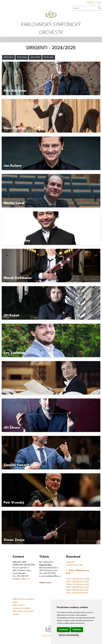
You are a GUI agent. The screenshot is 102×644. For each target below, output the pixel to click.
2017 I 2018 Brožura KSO (77, 593)
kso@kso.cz (25, 579)
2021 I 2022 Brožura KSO (78, 582)
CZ (88, 3)
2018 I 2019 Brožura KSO (77, 590)
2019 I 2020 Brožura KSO (78, 587)
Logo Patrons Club (74, 565)
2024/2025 (35, 57)
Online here (45, 583)
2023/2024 (22, 57)
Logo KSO (70, 562)
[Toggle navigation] (3, 40)
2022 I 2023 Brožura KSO (78, 579)
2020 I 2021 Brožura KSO (78, 584)
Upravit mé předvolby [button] (69, 635)
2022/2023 (8, 57)
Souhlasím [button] (63, 630)
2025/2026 (49, 57)
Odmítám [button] (77, 630)
